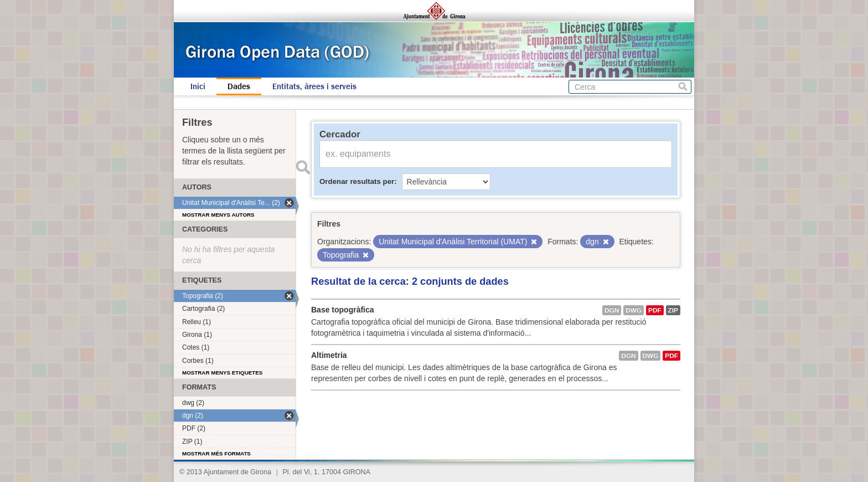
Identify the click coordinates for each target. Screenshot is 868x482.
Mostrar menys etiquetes (222, 373)
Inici (198, 86)
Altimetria (329, 355)
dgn (612, 310)
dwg (634, 310)
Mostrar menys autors (218, 215)
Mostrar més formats (216, 453)
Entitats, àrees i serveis (314, 86)
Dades (239, 86)
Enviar (303, 167)
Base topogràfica (343, 310)
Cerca (683, 87)
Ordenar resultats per (357, 181)
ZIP (673, 310)
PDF (655, 310)
